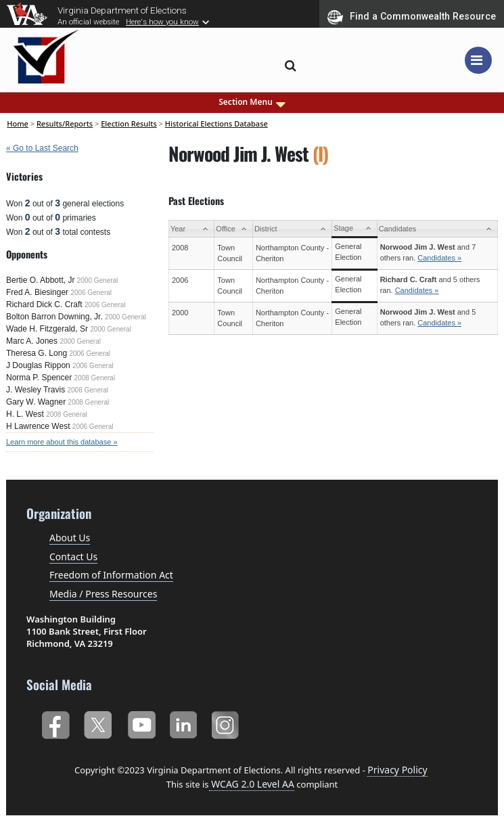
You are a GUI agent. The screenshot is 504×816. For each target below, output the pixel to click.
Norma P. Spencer (39, 378)
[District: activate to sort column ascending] (292, 229)
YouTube (141, 722)
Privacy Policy (397, 770)
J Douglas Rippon (38, 365)
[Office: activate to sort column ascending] (234, 229)
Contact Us (73, 557)
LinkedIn (184, 722)
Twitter (98, 722)
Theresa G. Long (37, 353)
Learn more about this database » (62, 442)
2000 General (98, 280)
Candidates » (439, 258)
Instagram (227, 722)
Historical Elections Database (216, 123)
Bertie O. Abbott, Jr (40, 280)
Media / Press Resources (103, 594)
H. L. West (25, 414)
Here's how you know (162, 22)
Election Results (129, 123)
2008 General (95, 378)
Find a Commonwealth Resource (412, 17)
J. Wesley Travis (36, 390)
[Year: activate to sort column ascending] (191, 229)
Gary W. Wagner (36, 402)
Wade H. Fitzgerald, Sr (47, 329)
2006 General (91, 293)
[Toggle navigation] (478, 60)
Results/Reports (65, 123)
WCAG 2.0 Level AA (252, 784)
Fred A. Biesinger (37, 292)
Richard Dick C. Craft (44, 304)
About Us (70, 538)
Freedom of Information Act (111, 575)
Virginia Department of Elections (122, 10)
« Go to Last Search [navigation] (42, 148)
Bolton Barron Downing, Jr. (54, 317)
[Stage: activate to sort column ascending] (354, 229)
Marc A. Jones (32, 341)
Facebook (55, 722)
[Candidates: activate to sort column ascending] (437, 229)
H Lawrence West (38, 426)
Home (18, 123)
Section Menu (252, 102)
